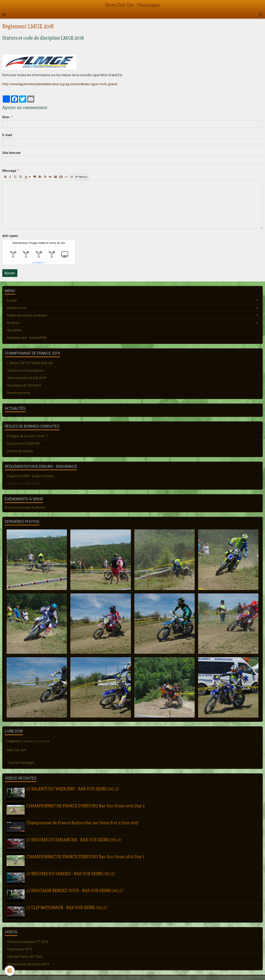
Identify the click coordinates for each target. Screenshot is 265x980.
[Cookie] (10, 971)
